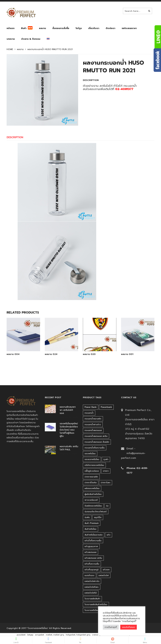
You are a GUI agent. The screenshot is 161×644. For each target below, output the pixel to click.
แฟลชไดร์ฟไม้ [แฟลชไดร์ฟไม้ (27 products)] (91, 593)
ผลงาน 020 (89, 354)
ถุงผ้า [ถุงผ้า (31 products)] (106, 459)
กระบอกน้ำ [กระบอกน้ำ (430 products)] (89, 413)
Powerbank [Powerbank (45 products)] (106, 407)
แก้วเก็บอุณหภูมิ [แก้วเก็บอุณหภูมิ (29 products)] (92, 570)
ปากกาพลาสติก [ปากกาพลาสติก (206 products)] (91, 477)
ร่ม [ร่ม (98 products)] (107, 506)
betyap (30, 635)
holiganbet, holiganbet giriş (78, 635)
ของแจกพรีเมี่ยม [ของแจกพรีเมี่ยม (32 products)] (92, 459)
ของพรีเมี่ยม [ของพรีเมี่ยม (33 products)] (90, 454)
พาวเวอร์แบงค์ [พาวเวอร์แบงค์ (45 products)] (91, 500)
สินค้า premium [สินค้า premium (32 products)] (92, 523)
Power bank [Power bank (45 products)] (91, 407)
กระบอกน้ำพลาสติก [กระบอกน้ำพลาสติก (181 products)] (93, 419)
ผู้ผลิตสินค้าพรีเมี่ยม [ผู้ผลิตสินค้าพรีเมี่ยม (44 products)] (93, 494)
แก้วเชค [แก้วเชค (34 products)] (106, 570)
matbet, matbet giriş (55, 635)
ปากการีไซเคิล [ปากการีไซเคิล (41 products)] (91, 483)
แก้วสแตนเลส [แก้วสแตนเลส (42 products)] (90, 552)
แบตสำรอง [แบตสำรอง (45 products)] (89, 575)
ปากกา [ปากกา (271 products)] (106, 471)
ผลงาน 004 (13, 354)
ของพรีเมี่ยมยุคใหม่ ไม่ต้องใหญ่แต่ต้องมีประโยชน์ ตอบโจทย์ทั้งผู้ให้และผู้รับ (69, 430)
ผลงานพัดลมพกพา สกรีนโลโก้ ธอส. (68, 410)
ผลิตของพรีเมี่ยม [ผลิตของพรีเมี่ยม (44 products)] (92, 488)
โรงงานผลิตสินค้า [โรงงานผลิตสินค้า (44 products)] (92, 599)
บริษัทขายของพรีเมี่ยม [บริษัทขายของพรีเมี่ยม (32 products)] (94, 465)
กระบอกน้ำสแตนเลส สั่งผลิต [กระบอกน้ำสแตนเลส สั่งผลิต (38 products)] (97, 442)
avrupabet (40, 635)
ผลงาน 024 (51, 354)
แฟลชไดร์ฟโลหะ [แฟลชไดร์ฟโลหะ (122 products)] (92, 587)
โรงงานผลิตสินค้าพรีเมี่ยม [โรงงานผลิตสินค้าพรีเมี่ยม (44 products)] (96, 604)
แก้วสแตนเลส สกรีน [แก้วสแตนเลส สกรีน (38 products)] (93, 558)
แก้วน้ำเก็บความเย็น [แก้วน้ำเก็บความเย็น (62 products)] (93, 541)
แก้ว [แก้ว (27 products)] (109, 535)
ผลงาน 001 (127, 354)
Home (10, 49)
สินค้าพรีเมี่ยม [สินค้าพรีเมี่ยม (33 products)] (90, 529)
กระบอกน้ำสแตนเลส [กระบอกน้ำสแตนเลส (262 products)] (93, 430)
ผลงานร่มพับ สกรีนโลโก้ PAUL (69, 448)
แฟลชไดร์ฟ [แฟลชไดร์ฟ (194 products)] (104, 575)
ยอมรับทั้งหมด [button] (129, 627)
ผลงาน (20, 49)
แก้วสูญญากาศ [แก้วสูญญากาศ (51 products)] (91, 546)
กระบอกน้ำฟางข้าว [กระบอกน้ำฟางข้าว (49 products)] (93, 424)
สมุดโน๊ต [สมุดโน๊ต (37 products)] (98, 517)
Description (15, 137)
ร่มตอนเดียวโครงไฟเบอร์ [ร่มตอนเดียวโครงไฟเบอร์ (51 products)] (96, 512)
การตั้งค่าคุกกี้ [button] (111, 627)
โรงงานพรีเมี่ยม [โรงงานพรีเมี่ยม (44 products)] (92, 610)
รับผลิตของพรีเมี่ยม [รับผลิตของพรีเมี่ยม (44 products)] (93, 506)
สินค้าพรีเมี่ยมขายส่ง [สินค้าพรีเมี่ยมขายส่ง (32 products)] (94, 535)
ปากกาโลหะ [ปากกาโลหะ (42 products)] (106, 483)
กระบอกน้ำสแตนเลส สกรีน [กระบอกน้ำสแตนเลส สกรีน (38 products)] (96, 436)
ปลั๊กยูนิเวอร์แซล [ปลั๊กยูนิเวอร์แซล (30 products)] (92, 471)
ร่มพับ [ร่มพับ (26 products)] (87, 517)
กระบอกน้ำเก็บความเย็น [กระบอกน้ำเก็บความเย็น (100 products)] (95, 448)
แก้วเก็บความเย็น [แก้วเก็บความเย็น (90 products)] (92, 564)
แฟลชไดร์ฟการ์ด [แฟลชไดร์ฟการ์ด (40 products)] (92, 581)
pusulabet (21, 635)
